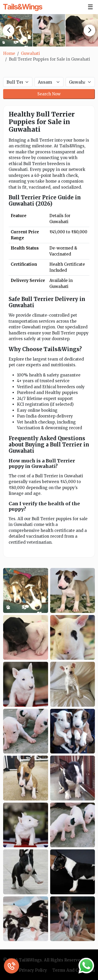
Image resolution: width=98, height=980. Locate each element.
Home (9, 53)
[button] (8, 30)
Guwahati (30, 53)
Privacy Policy (33, 970)
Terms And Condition (74, 970)
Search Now (49, 94)
